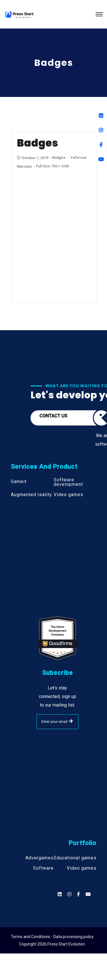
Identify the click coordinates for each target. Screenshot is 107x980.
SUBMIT (71, 721)
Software (43, 868)
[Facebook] (101, 145)
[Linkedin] (101, 116)
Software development (68, 482)
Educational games (75, 858)
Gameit (19, 482)
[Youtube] (101, 159)
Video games (68, 495)
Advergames (40, 858)
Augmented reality (31, 495)
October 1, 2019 (33, 158)
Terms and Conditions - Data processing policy (52, 937)
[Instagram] (101, 130)
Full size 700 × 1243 (52, 166)
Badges (59, 158)
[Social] (88, 894)
